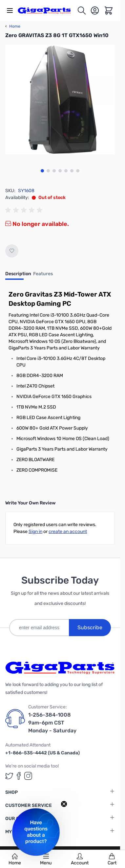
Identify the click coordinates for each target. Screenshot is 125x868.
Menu (46, 859)
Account (80, 859)
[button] (36, 832)
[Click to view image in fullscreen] (60, 100)
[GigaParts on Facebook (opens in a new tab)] (19, 776)
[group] (25, 210)
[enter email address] (39, 628)
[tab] (18, 276)
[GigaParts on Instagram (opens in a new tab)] (28, 776)
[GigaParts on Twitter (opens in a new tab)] (9, 776)
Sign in (35, 532)
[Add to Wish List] (12, 251)
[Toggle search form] (82, 11)
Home (15, 859)
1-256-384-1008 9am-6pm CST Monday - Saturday (52, 723)
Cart (112, 859)
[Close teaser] (64, 804)
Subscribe (90, 627)
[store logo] (47, 10)
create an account (68, 532)
